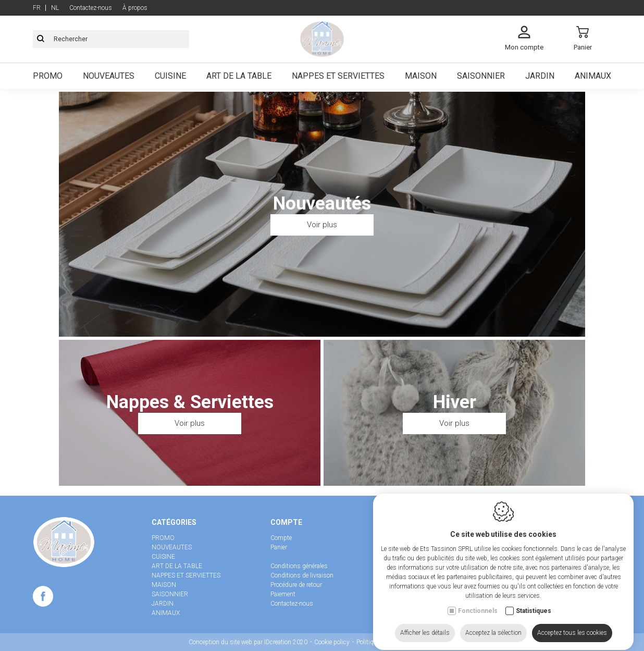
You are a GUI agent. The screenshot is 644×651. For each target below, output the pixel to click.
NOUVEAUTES (172, 547)
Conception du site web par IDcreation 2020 (248, 642)
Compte (281, 538)
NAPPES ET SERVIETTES (186, 575)
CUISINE (163, 557)
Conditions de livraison (302, 575)
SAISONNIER (170, 594)
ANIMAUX (166, 613)
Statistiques (534, 610)
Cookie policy (332, 642)
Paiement (283, 594)
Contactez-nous (292, 604)
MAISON (164, 585)
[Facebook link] (43, 598)
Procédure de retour (296, 585)
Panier (279, 547)
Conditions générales (299, 566)
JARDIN (163, 604)
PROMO (163, 538)
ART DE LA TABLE (177, 566)
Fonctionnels (478, 610)
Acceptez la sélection (493, 632)
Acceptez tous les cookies (572, 632)
